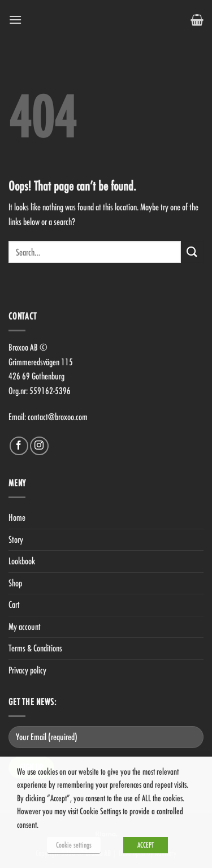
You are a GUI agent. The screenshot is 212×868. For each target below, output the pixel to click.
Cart (14, 604)
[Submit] (192, 252)
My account (25, 627)
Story (16, 539)
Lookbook (22, 561)
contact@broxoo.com (58, 417)
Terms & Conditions (35, 648)
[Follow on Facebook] (19, 446)
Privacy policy (27, 670)
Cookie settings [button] (74, 845)
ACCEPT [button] (146, 845)
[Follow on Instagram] (39, 446)
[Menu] (15, 20)
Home (17, 517)
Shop (15, 583)
